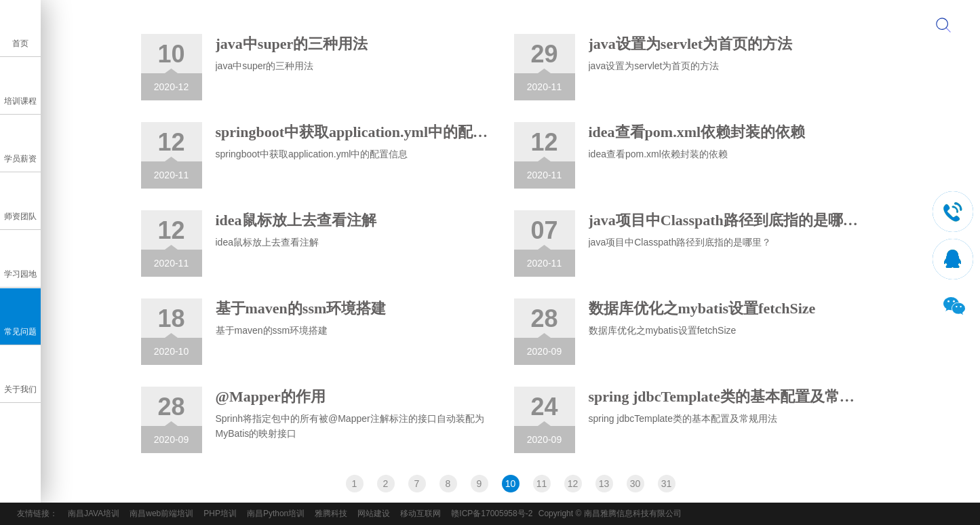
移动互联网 (420, 513)
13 (604, 484)
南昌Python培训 (276, 513)
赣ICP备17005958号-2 (492, 513)
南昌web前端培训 (161, 513)
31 (667, 484)
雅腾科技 (331, 513)
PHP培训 (220, 513)
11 (542, 484)
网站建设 (374, 513)
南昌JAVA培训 (94, 513)
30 (635, 484)
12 (573, 484)
